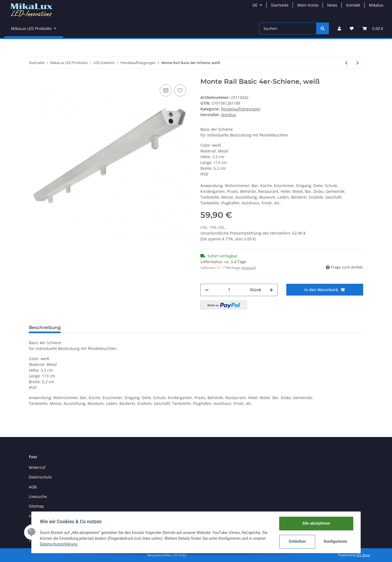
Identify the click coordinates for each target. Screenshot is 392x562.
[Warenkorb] (373, 28)
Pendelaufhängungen (241, 109)
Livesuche (38, 496)
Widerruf (37, 467)
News (332, 5)
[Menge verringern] (207, 290)
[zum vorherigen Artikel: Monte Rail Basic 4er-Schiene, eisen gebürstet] (346, 63)
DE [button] (255, 5)
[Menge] (229, 290)
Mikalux (376, 5)
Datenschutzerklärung (59, 544)
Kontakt (353, 5)
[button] (339, 28)
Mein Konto (308, 5)
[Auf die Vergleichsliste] (166, 90)
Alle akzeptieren (316, 523)
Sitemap (36, 506)
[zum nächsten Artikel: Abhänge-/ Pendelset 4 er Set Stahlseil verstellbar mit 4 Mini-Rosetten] (358, 63)
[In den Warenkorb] (325, 290)
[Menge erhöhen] (271, 290)
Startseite (280, 5)
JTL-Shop (363, 555)
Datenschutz (40, 477)
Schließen (297, 541)
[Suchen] (288, 28)
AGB (33, 487)
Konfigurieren (335, 541)
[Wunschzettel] (352, 28)
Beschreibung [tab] (45, 328)
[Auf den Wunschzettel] (180, 90)
